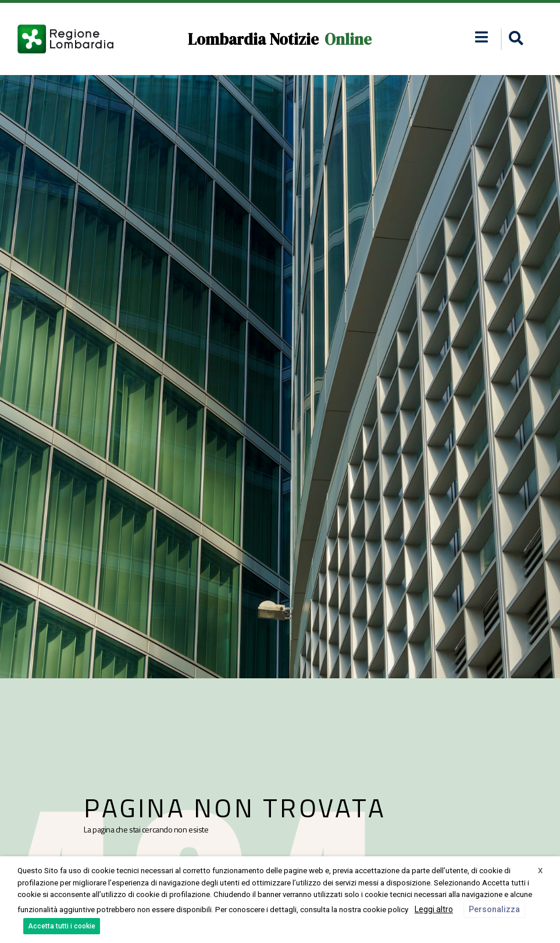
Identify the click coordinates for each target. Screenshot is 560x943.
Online (348, 39)
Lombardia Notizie (253, 39)
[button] (514, 39)
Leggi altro (434, 909)
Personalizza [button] (494, 909)
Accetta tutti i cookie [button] (62, 926)
